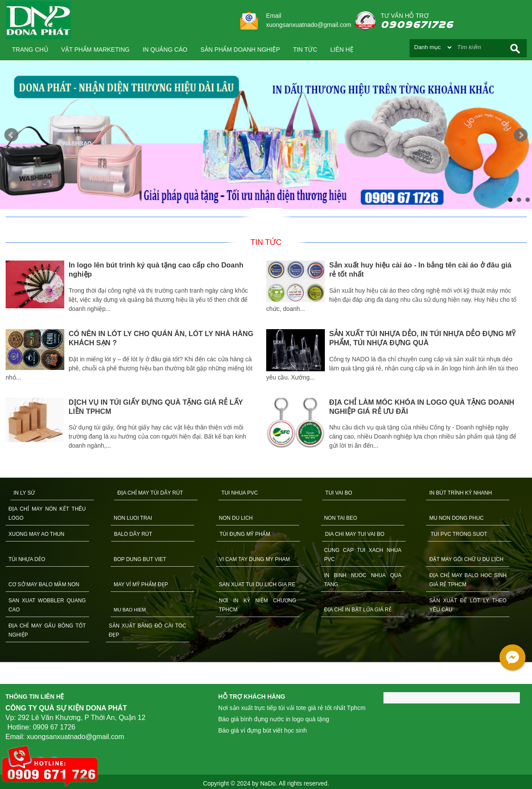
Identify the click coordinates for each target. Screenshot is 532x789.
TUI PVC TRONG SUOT (459, 534)
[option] (136, 356)
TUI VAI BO (339, 493)
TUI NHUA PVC (240, 493)
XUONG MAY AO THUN (37, 534)
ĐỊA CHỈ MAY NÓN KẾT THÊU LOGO (47, 513)
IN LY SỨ (24, 493)
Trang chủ (30, 50)
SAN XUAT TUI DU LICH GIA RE (257, 584)
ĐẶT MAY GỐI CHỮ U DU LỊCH (466, 559)
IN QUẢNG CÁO (165, 50)
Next (521, 135)
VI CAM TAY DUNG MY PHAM (254, 559)
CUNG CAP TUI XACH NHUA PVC (363, 555)
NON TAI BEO (340, 518)
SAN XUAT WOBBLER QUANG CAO (47, 605)
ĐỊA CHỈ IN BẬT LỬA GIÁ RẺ (358, 610)
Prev (11, 135)
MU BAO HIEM (130, 610)
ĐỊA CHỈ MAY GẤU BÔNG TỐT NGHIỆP (47, 630)
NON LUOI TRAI (133, 518)
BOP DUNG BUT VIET (140, 559)
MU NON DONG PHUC (456, 518)
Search (515, 48)
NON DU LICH (236, 518)
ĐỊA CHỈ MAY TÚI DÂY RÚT (150, 493)
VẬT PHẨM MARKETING (96, 50)
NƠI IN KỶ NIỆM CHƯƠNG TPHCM (258, 605)
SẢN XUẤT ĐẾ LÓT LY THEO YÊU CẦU (468, 605)
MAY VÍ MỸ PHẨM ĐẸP (141, 584)
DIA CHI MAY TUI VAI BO (355, 534)
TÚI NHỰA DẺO (27, 559)
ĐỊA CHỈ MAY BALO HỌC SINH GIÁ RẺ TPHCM (468, 580)
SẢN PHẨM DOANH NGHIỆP (240, 50)
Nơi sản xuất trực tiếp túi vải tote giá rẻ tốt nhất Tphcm (292, 708)
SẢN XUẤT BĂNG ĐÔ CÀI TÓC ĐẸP (148, 630)
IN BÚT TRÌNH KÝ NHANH (460, 493)
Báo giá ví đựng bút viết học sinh (263, 730)
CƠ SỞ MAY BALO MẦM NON (44, 584)
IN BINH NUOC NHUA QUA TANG (363, 580)
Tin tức (305, 50)
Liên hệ (342, 50)
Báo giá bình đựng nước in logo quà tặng (274, 719)
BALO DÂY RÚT (133, 534)
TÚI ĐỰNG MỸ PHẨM (245, 534)
